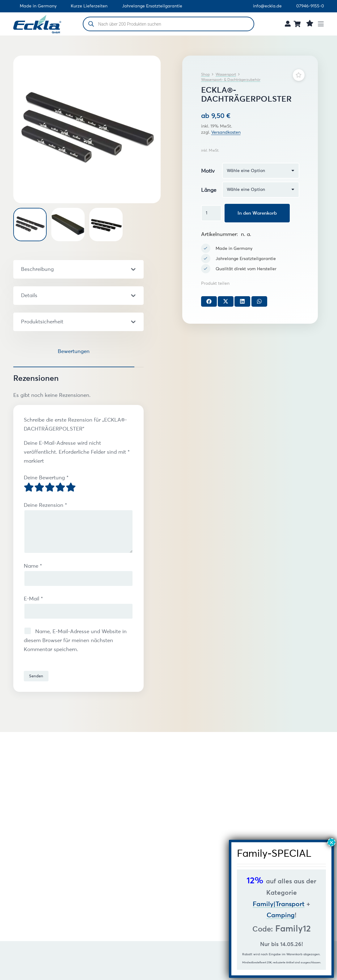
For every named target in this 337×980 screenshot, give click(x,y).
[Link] (288, 24)
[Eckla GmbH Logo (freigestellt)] (37, 24)
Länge (209, 190)
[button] (323, 24)
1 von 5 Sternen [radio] (29, 487)
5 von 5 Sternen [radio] (71, 487)
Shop (205, 74)
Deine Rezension (45, 505)
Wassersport (226, 74)
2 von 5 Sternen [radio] (40, 487)
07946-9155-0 (310, 6)
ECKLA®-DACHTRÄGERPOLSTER (84, 883)
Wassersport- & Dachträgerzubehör (231, 80)
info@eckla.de (267, 6)
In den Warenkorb (257, 213)
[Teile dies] (209, 301)
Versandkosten (226, 132)
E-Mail (33, 599)
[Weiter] (18, 801)
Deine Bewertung (46, 477)
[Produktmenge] (211, 213)
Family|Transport (279, 904)
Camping (281, 915)
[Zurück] (18, 782)
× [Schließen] (331, 842)
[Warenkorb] (297, 24)
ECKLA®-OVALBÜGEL (190, 879)
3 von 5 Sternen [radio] (50, 487)
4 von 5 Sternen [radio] (61, 487)
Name (33, 566)
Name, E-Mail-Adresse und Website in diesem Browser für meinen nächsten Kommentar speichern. (75, 640)
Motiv (208, 171)
